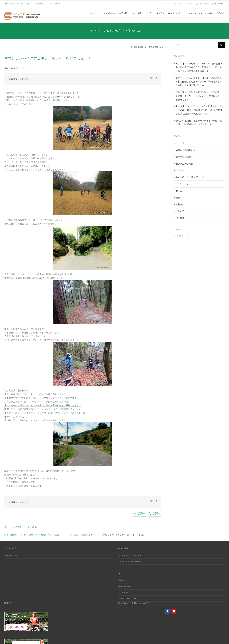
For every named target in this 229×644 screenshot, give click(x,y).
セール (179, 191)
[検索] (196, 45)
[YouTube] (174, 611)
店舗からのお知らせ (186, 150)
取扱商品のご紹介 (184, 164)
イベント (23, 68)
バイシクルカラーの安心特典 (130, 561)
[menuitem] (174, 4)
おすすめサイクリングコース (190, 177)
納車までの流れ (125, 586)
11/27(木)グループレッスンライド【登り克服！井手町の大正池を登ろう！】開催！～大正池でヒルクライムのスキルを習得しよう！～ (199, 67)
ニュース (180, 143)
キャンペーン (182, 184)
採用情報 (180, 218)
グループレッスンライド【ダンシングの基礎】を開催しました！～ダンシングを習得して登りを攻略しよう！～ (199, 96)
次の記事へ (155, 47)
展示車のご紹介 (183, 157)
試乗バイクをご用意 (60, 405)
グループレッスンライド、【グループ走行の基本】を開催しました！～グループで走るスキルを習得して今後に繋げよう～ (199, 81)
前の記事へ (140, 47)
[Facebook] (168, 611)
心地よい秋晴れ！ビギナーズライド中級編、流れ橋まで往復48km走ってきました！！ (199, 122)
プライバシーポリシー (127, 598)
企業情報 (122, 580)
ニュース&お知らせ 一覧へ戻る (21, 527)
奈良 (178, 197)
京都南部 (180, 204)
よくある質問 (124, 592)
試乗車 (58, 97)
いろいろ (180, 211)
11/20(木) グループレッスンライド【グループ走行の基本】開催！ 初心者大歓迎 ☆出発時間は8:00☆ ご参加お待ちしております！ (199, 110)
